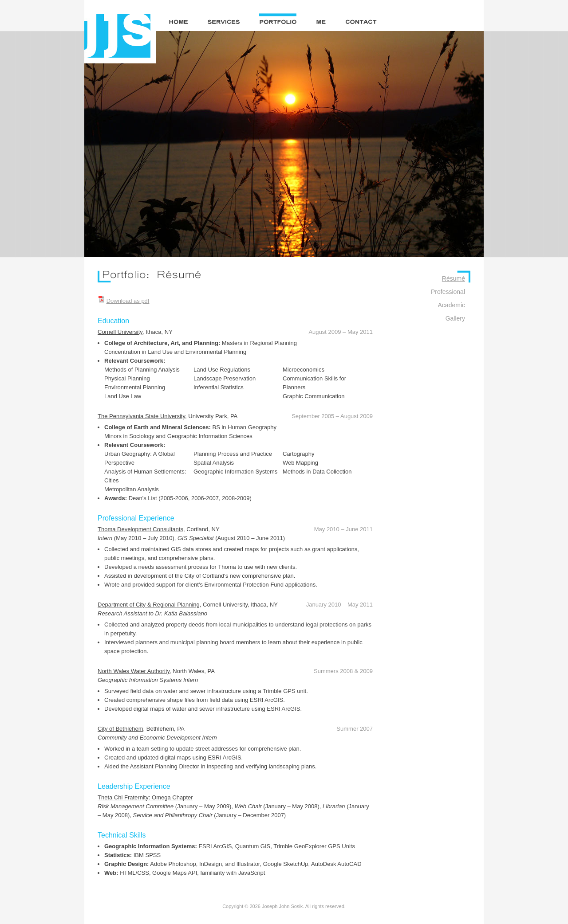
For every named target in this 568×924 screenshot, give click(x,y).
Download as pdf (128, 301)
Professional (448, 292)
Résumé (454, 278)
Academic (452, 305)
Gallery (455, 318)
